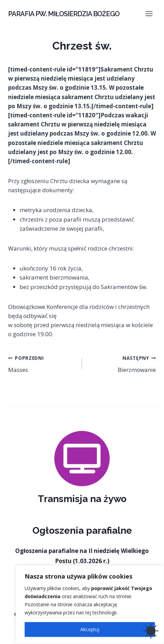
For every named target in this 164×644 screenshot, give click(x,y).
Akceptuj (90, 629)
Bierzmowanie (122, 363)
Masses (42, 363)
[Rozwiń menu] (149, 13)
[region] (90, 605)
